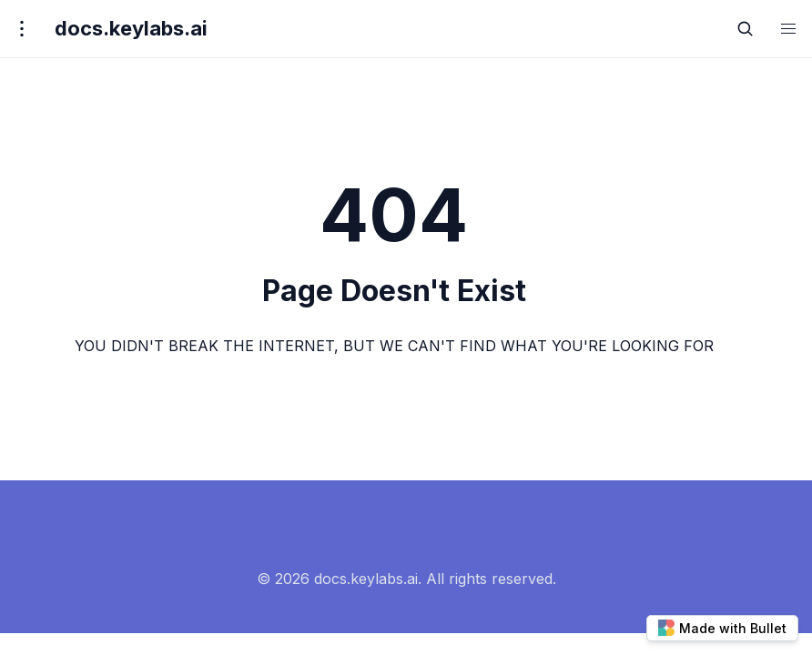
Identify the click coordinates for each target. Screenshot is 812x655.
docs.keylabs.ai (131, 28)
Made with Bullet (722, 628)
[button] (788, 29)
